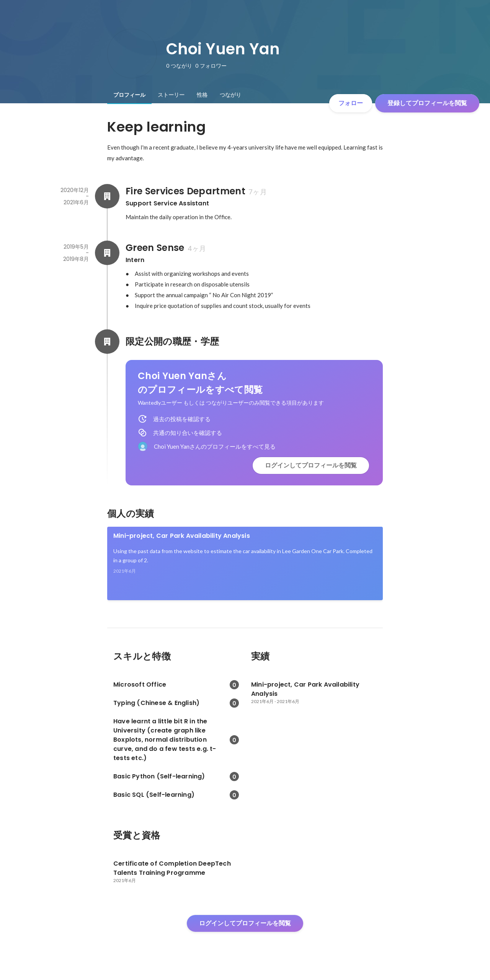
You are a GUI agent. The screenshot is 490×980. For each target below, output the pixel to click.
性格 (202, 95)
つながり (230, 95)
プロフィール (129, 95)
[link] (245, 563)
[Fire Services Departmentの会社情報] (107, 196)
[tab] (129, 95)
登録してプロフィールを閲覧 (427, 103)
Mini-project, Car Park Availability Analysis (182, 536)
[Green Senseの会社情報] (107, 253)
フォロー (351, 103)
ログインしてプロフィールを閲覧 (311, 465)
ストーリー (171, 95)
